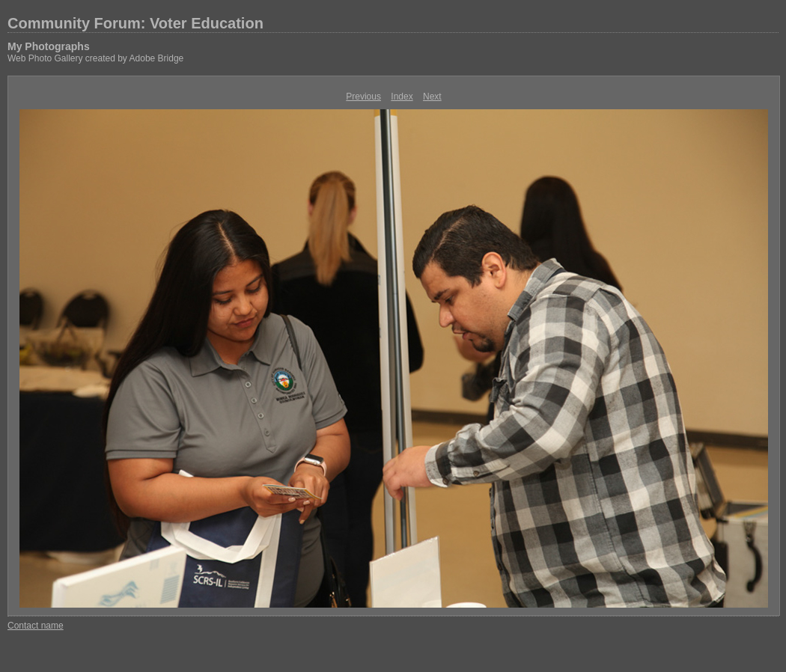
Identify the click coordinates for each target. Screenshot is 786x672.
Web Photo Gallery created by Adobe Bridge (95, 58)
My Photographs (49, 46)
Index (402, 97)
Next (432, 97)
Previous (363, 97)
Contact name (36, 626)
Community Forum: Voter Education (135, 23)
